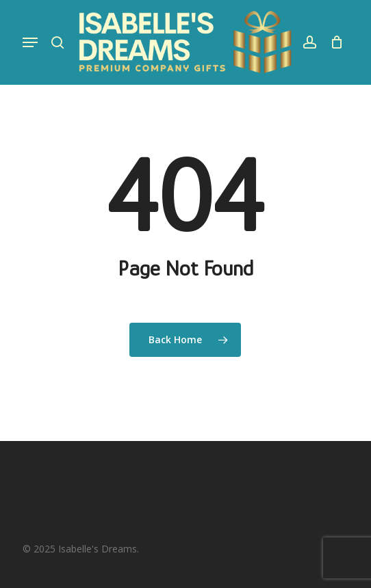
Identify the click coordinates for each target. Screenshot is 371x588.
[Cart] (333, 42)
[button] (30, 42)
